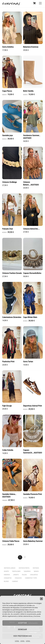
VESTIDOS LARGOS (10, 568)
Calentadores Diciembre (12, 317)
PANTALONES (16, 572)
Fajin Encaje (7, 406)
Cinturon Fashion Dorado (12, 273)
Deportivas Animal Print (33, 406)
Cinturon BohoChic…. (31, 229)
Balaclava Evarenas (31, 47)
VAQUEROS (27, 572)
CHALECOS (18, 578)
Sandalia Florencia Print (33, 494)
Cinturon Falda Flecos (11, 541)
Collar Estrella (8, 450)
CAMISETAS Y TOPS (31, 578)
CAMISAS (15, 582)
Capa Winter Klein (30, 317)
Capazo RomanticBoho (32, 273)
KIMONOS (7, 575)
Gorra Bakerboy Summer (33, 541)
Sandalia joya (7, 135)
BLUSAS (6, 582)
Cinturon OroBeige (10, 182)
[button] (41, 599)
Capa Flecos (7, 91)
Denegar (23, 629)
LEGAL (17, 641)
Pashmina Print (8, 362)
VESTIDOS (36, 568)
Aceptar (22, 623)
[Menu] (40, 3)
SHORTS (6, 572)
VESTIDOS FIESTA (24, 568)
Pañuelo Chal (7, 229)
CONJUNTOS (34, 575)
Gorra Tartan (28, 362)
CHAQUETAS (8, 578)
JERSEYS (16, 575)
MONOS (36, 572)
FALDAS (24, 575)
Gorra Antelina (8, 47)
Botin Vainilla (28, 91)
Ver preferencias (22, 636)
